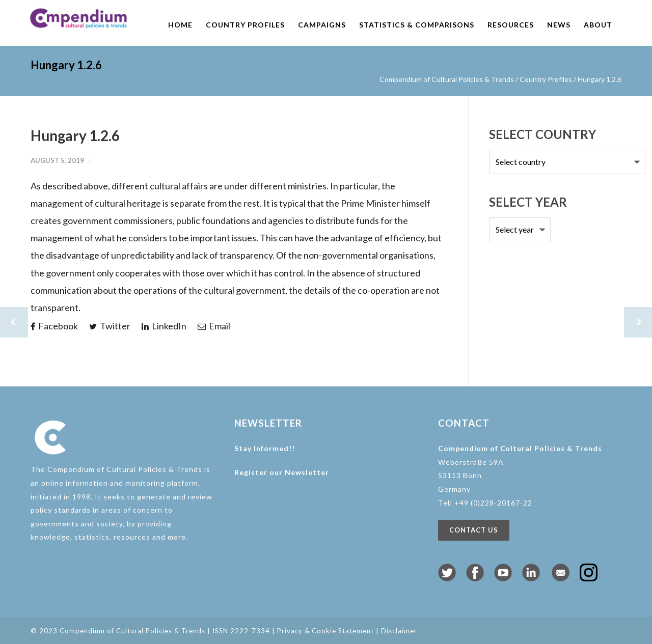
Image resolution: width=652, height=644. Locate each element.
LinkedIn (164, 326)
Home (180, 25)
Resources (511, 25)
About (598, 25)
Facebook (54, 326)
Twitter (110, 326)
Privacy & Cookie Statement (325, 631)
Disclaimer (399, 631)
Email (214, 326)
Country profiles (245, 25)
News (559, 25)
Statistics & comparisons (417, 25)
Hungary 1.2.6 (75, 135)
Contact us (474, 530)
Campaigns (322, 25)
